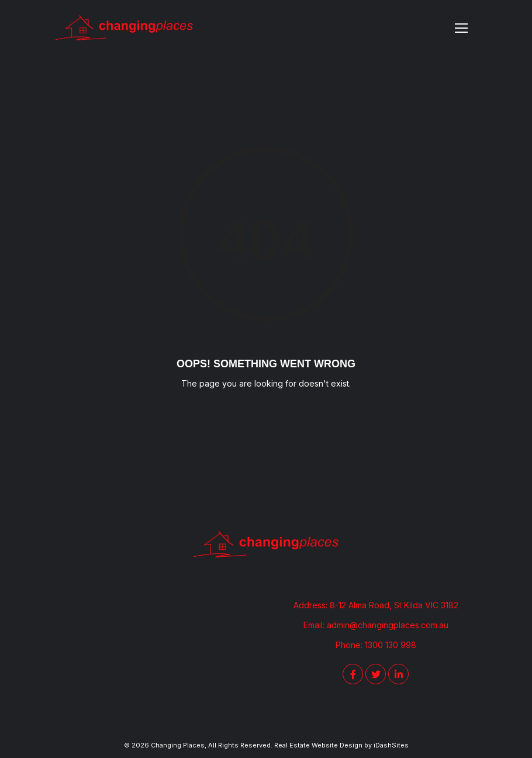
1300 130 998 (391, 645)
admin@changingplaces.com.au (388, 625)
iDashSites (391, 745)
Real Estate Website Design (318, 745)
